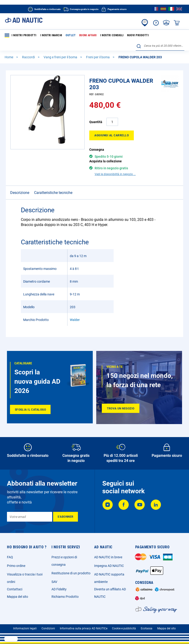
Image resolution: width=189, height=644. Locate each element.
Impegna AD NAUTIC (109, 566)
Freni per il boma (98, 57)
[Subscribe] (66, 517)
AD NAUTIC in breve (108, 557)
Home (9, 57)
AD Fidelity (59, 589)
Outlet (71, 35)
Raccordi (29, 57)
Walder (75, 320)
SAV (54, 582)
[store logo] (24, 20)
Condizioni (48, 628)
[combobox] (160, 46)
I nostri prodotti (21, 36)
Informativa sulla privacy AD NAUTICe (84, 628)
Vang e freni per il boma (61, 57)
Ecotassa (147, 628)
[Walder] (170, 91)
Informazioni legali (25, 628)
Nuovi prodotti (138, 35)
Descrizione (20, 193)
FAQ (10, 557)
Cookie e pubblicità (124, 628)
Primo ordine (16, 566)
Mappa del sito (18, 597)
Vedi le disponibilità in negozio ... (115, 174)
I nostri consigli (112, 35)
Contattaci (15, 589)
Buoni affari (88, 35)
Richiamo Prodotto (65, 597)
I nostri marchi (51, 35)
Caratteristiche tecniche (53, 193)
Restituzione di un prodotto (71, 573)
